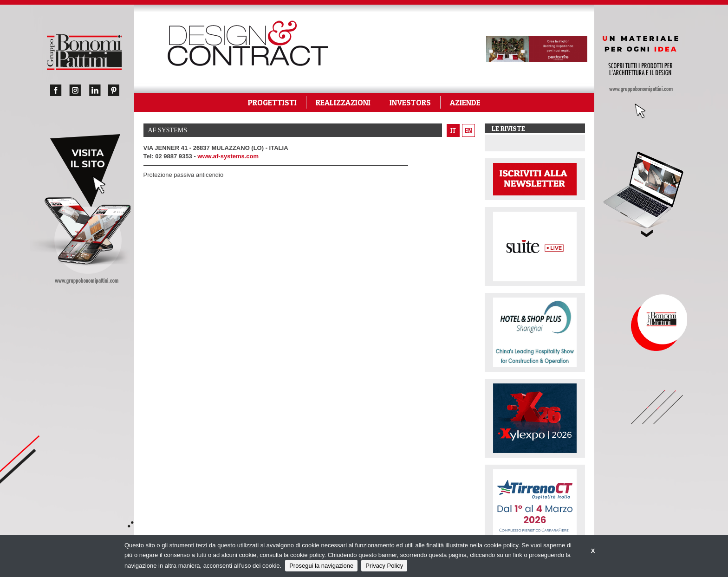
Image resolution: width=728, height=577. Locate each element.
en (468, 130)
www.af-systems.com (228, 156)
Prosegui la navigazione (321, 566)
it (453, 130)
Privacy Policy (384, 566)
